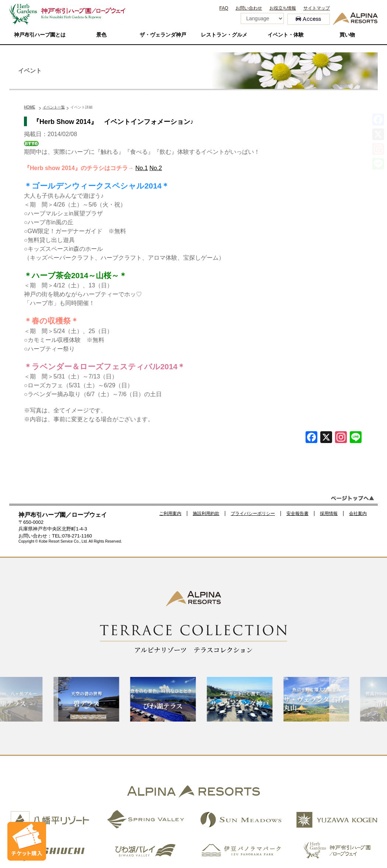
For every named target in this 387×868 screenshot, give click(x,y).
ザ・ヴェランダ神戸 (163, 35)
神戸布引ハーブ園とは (40, 35)
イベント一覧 (54, 107)
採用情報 (329, 513)
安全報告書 (297, 513)
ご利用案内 (170, 513)
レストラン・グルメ (224, 35)
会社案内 (358, 513)
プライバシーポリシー (253, 513)
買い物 (347, 35)
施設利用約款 (206, 513)
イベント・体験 (286, 35)
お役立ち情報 (283, 8)
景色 (101, 35)
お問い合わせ (249, 8)
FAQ (224, 8)
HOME (30, 107)
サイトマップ (317, 8)
